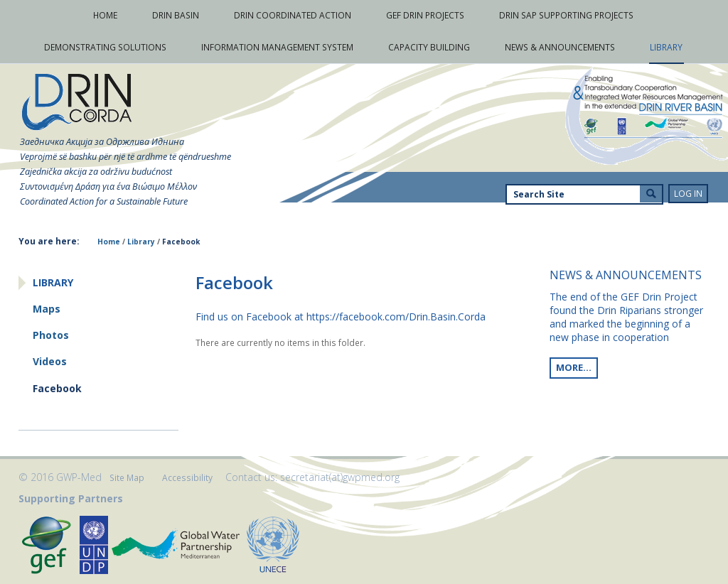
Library (141, 242)
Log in (688, 194)
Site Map (127, 478)
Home (109, 242)
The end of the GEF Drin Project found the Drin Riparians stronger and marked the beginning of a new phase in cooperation (626, 317)
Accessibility (187, 478)
